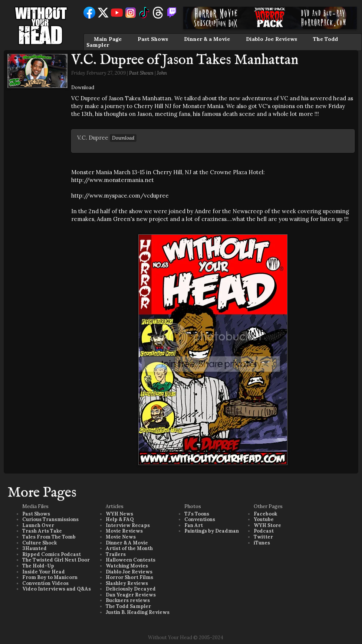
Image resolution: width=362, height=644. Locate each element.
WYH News (119, 514)
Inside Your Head (44, 572)
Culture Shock (40, 543)
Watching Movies (127, 566)
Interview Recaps (128, 525)
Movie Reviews (124, 531)
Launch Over (38, 525)
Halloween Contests (131, 560)
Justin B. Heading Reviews (138, 612)
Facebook (265, 514)
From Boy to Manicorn (50, 577)
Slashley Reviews (127, 583)
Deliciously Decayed (131, 589)
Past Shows (153, 39)
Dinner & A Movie (127, 543)
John (162, 73)
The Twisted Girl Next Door (56, 560)
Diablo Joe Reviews (271, 39)
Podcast (264, 531)
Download (83, 87)
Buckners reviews (128, 600)
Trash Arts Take (42, 531)
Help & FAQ (120, 519)
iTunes (262, 543)
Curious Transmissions (50, 519)
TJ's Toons (197, 514)
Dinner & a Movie (207, 39)
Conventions (200, 519)
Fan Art (194, 525)
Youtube (264, 519)
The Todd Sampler (128, 606)
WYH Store (267, 525)
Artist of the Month (129, 548)
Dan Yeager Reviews (131, 595)
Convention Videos (45, 583)
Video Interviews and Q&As (57, 589)
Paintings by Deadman (212, 531)
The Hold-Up (38, 566)
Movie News (121, 537)
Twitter (263, 537)
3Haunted (34, 548)
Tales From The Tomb (49, 537)
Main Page (108, 39)
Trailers (116, 554)
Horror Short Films (129, 577)
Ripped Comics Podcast (52, 554)
